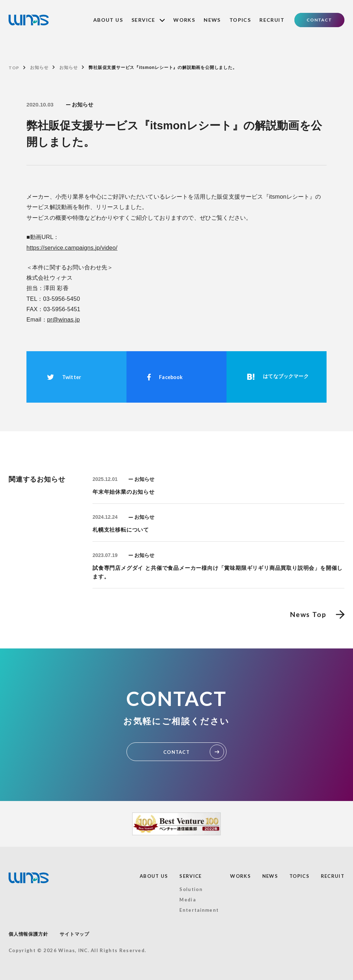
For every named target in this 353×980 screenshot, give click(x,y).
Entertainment (199, 910)
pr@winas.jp (64, 319)
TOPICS (240, 20)
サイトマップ (74, 934)
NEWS (212, 20)
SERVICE (148, 20)
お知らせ (39, 68)
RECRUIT (272, 20)
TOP (14, 68)
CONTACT (319, 20)
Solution (191, 889)
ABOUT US (108, 20)
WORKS (184, 20)
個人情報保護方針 (28, 934)
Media (188, 900)
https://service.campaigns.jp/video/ (72, 248)
